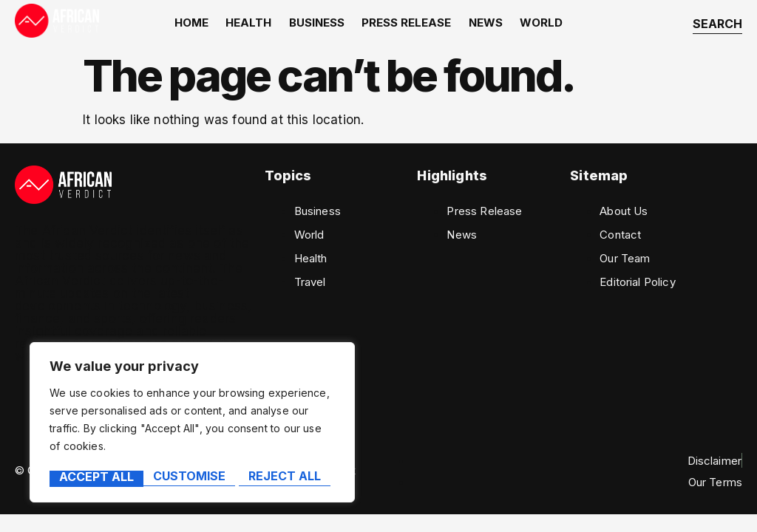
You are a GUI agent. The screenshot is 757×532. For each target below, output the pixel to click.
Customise (95, 477)
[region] (192, 424)
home (199, 25)
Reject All (191, 477)
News (483, 25)
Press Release (406, 25)
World (536, 25)
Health (254, 25)
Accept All (289, 477)
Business (319, 25)
